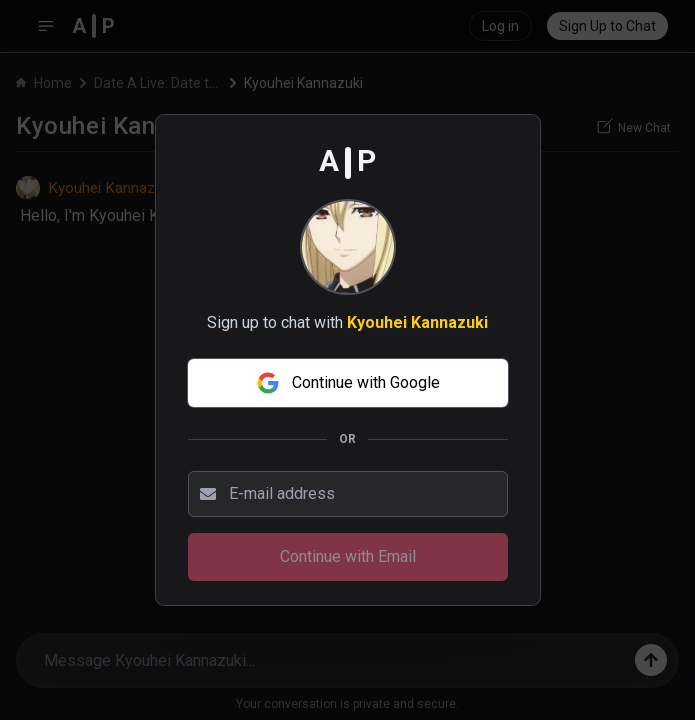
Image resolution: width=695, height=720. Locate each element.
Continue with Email (348, 556)
